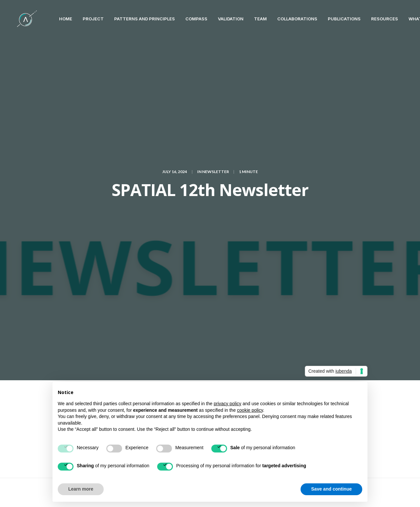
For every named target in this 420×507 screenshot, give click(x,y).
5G (95, 237)
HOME (54, 19)
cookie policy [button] (250, 410)
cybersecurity (187, 237)
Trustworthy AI (108, 247)
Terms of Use (383, 491)
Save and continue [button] (331, 489)
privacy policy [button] (227, 404)
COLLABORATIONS (285, 19)
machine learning (228, 237)
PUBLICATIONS (332, 19)
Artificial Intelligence (142, 237)
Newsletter (216, 70)
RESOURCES (373, 19)
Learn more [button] (81, 489)
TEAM (249, 19)
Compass (185, 19)
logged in (127, 310)
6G (108, 237)
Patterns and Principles (133, 19)
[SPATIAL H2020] (21, 19)
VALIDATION (219, 19)
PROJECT (81, 19)
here (231, 205)
